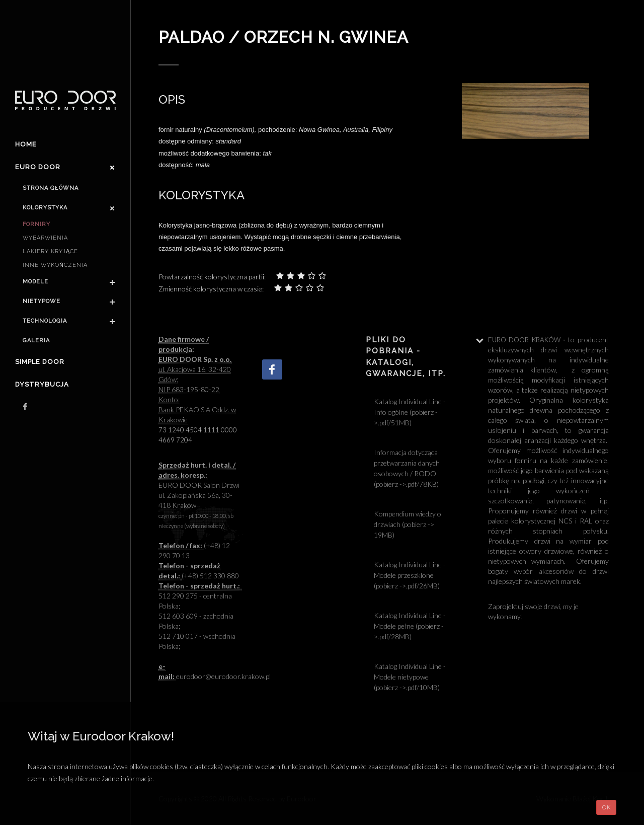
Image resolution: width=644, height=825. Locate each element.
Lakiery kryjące (50, 251)
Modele (35, 282)
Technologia (45, 321)
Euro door (38, 167)
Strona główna (51, 188)
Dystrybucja (42, 384)
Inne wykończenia (55, 265)
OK (606, 807)
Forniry (36, 224)
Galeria (36, 341)
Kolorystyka (45, 208)
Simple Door (40, 362)
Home (26, 144)
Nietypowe (42, 301)
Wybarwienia (45, 238)
